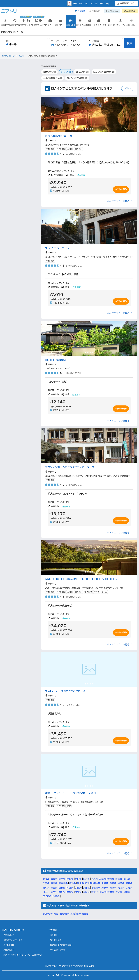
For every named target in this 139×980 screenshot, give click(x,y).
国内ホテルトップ (8, 56)
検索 (130, 43)
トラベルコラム (112, 11)
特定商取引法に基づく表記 (61, 945)
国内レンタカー (99, 25)
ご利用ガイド (95, 11)
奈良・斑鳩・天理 (50, 914)
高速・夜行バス (109, 25)
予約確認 (82, 11)
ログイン (127, 88)
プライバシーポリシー (59, 950)
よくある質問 (9, 945)
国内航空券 (6, 25)
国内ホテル (71, 25)
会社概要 (54, 935)
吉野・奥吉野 (82, 914)
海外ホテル (80, 25)
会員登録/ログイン (128, 3)
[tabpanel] (89, 114)
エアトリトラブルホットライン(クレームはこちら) (23, 955)
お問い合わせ (9, 950)
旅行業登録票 (56, 940)
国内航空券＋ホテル (26, 21)
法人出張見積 (130, 11)
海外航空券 (15, 25)
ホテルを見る (121, 189)
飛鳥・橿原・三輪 (67, 914)
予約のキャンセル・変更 (13, 940)
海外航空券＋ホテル (39, 21)
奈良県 (22, 56)
